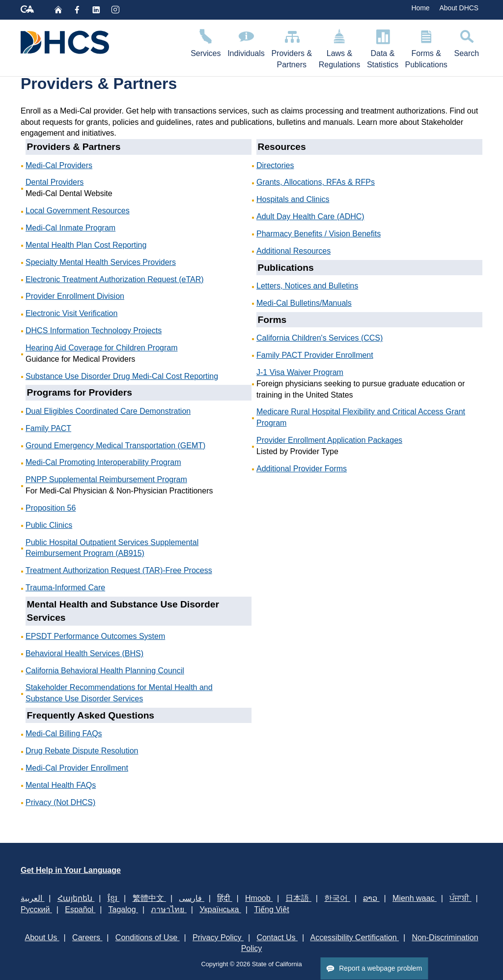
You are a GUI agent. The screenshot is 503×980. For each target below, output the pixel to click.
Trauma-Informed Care (65, 588)
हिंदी (224, 898)
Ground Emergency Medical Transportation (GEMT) (115, 446)
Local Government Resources (78, 211)
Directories (275, 165)
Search (467, 42)
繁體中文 (149, 898)
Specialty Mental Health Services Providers (101, 262)
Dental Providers (55, 182)
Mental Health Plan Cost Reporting (86, 245)
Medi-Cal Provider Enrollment (77, 768)
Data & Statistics (383, 47)
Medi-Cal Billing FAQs (64, 734)
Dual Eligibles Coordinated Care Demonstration (108, 411)
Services (206, 42)
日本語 (298, 898)
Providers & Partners (292, 47)
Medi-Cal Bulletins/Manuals (304, 303)
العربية (32, 898)
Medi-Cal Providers (59, 165)
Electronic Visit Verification (71, 313)
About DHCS (459, 8)
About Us (42, 937)
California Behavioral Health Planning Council (105, 671)
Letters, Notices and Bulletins (307, 286)
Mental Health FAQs (61, 785)
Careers (87, 937)
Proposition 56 (51, 508)
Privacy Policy (218, 937)
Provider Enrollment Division (75, 296)
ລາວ (371, 898)
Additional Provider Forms (302, 469)
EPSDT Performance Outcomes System (95, 636)
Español (80, 909)
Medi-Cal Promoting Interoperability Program (103, 462)
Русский (36, 909)
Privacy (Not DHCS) (60, 802)
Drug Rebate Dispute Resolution (82, 751)
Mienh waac (415, 898)
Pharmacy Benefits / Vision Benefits (319, 234)
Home (420, 8)
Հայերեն (76, 898)
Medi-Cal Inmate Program (70, 228)
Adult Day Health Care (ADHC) (310, 216)
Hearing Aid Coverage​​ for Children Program (101, 348)
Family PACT (48, 428)
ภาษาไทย (168, 909)
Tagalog (124, 909)
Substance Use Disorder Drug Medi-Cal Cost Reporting (122, 376)
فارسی (191, 898)
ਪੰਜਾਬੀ (460, 898)
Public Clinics (49, 525)
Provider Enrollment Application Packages (329, 440)
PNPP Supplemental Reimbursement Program (106, 479)
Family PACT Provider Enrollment (315, 355)
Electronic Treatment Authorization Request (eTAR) (115, 279)
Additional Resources (293, 251)
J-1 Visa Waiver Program (300, 372)
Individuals (246, 42)
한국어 (337, 898)
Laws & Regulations (339, 47)
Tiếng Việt (271, 909)
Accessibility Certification (355, 937)
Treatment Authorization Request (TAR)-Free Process (119, 570)
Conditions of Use (148, 937)
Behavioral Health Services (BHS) (84, 653)
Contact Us (277, 937)
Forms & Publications (426, 47)
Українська (220, 909)
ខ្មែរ (113, 898)
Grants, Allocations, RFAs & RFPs (316, 182)
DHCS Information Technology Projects (94, 331)
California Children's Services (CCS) (320, 338)
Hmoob (259, 898)
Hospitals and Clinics (293, 199)
